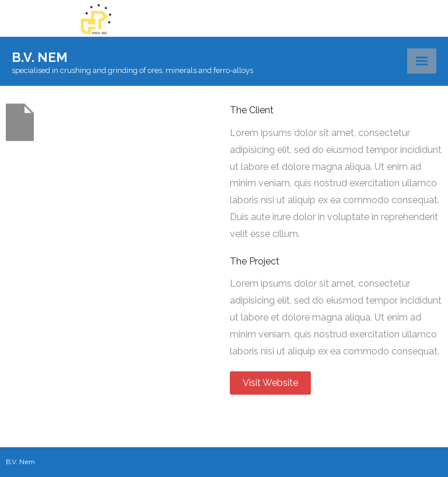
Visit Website (270, 383)
